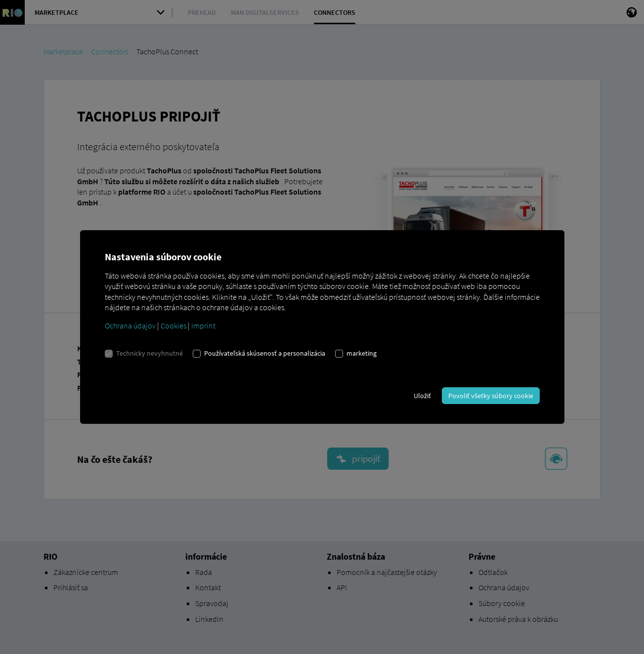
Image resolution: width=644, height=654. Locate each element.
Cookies (173, 326)
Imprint (203, 326)
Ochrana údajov (130, 326)
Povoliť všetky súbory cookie (491, 396)
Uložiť (422, 396)
